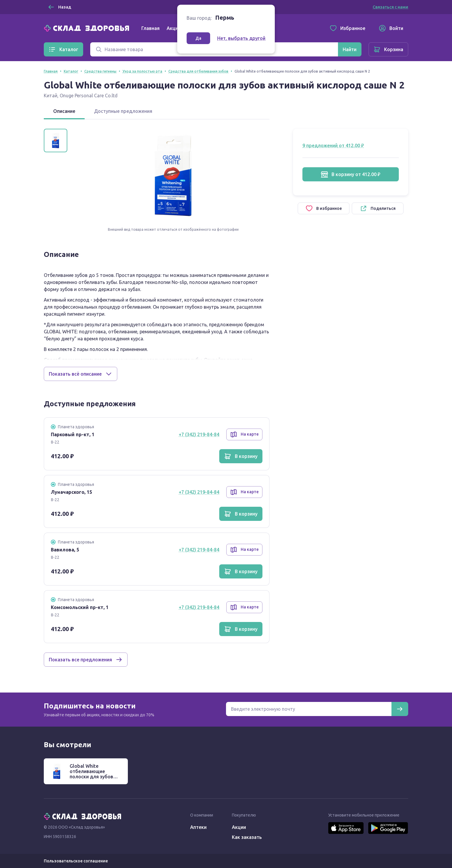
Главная (150, 28)
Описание (64, 111)
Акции (174, 28)
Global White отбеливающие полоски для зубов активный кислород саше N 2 (93, 777)
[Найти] (350, 49)
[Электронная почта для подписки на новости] (309, 709)
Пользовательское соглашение (76, 861)
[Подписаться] (400, 709)
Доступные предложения (123, 111)
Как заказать (247, 837)
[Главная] (88, 28)
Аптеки (198, 827)
